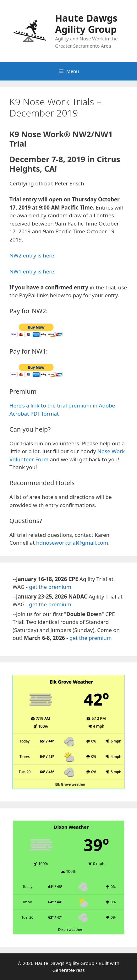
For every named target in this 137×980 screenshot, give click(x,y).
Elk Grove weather (70, 784)
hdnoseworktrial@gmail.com (72, 543)
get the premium (50, 587)
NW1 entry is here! (33, 271)
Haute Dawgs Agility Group (86, 24)
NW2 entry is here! (33, 255)
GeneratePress (68, 970)
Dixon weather (70, 929)
